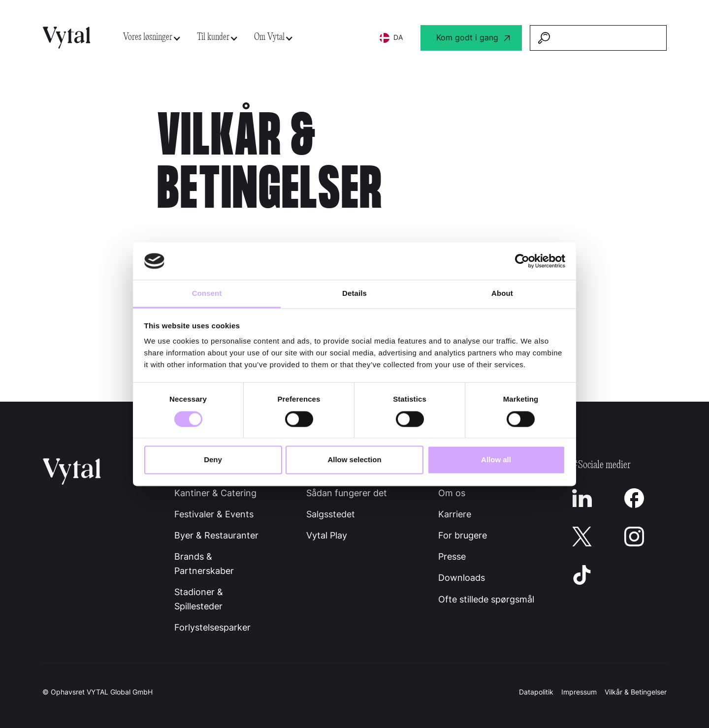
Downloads (462, 578)
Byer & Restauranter (216, 535)
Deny (213, 460)
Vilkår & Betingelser (636, 692)
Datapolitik (536, 692)
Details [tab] (354, 294)
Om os (452, 493)
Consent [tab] (207, 294)
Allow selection (354, 460)
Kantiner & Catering (215, 493)
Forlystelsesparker (212, 627)
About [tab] (502, 294)
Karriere (455, 514)
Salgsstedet (331, 514)
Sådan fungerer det (347, 493)
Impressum (579, 692)
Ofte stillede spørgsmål (486, 599)
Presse (452, 556)
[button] (152, 38)
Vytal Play (327, 535)
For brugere (463, 535)
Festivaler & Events (214, 514)
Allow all (496, 460)
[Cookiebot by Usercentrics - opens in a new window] (522, 261)
